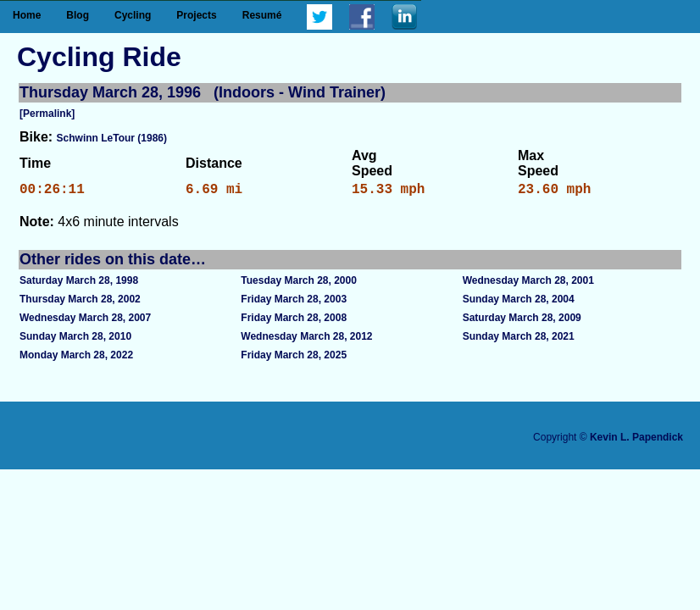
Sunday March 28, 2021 (519, 340)
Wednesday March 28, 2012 (306, 340)
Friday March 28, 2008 (294, 321)
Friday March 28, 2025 (294, 358)
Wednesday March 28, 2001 (528, 284)
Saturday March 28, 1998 (79, 284)
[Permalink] (47, 114)
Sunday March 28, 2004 (519, 302)
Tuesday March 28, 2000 (299, 284)
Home (27, 15)
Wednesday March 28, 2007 (85, 321)
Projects (196, 15)
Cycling (133, 15)
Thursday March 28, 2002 (80, 302)
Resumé (262, 15)
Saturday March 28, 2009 (522, 321)
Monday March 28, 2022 (76, 358)
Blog (78, 15)
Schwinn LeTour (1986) (112, 138)
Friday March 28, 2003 (294, 302)
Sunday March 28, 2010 (75, 340)
